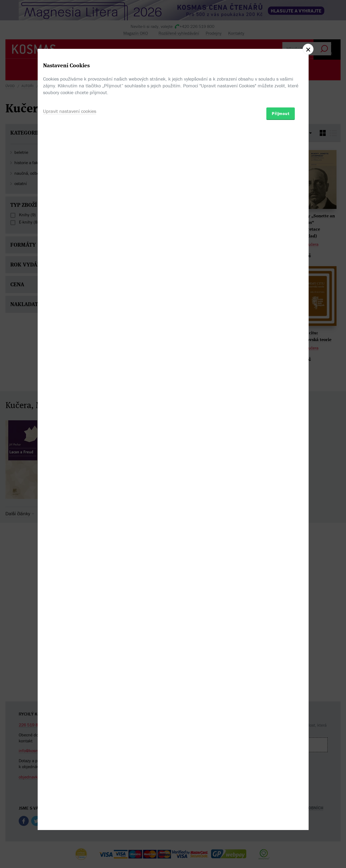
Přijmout (281, 466)
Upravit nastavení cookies (70, 463)
